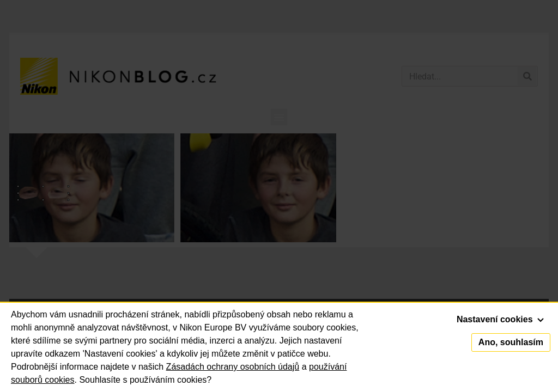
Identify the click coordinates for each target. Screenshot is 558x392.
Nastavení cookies (500, 319)
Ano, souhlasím (511, 342)
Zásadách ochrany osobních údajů (233, 367)
